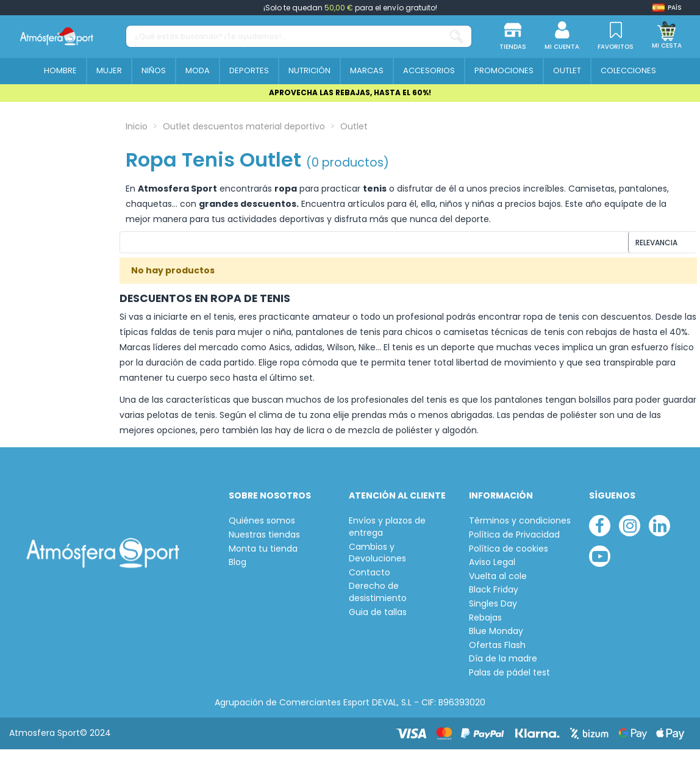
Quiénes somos (262, 527)
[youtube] (600, 562)
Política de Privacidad (514, 541)
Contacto (370, 578)
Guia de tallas (378, 618)
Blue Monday (496, 637)
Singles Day (493, 610)
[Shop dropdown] (667, 8)
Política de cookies (509, 554)
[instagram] (630, 532)
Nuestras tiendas (264, 541)
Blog (237, 568)
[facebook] (600, 532)
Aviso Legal (492, 568)
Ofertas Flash (497, 651)
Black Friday (494, 596)
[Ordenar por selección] (614, 245)
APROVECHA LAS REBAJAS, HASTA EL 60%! (350, 92)
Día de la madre (503, 665)
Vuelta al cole (498, 582)
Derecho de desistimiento (378, 598)
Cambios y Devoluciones (377, 559)
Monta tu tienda (263, 554)
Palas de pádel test (509, 679)
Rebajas (485, 623)
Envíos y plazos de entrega (387, 533)
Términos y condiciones (520, 527)
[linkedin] (659, 532)
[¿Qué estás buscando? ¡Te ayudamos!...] (457, 36)
